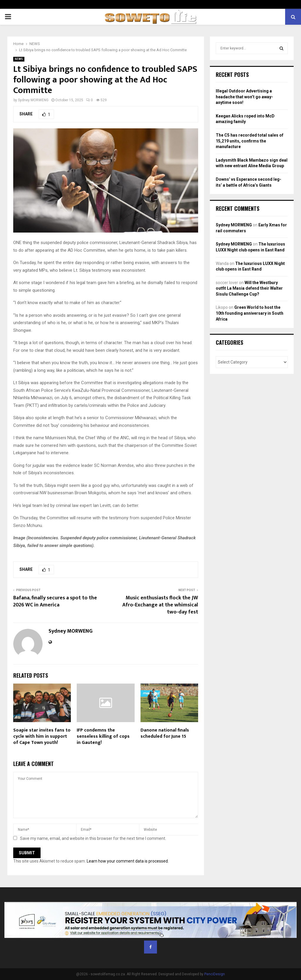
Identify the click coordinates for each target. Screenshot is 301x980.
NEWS (19, 59)
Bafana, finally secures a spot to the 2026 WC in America (55, 601)
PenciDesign (215, 974)
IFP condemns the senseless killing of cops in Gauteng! (103, 736)
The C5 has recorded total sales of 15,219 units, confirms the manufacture (250, 141)
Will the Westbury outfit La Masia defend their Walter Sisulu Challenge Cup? (249, 288)
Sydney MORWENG (33, 100)
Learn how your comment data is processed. (128, 861)
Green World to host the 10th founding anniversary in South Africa (250, 313)
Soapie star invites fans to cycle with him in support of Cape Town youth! (42, 736)
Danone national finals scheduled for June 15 (165, 733)
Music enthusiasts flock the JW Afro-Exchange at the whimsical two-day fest (160, 605)
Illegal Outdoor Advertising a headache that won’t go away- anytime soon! (244, 97)
